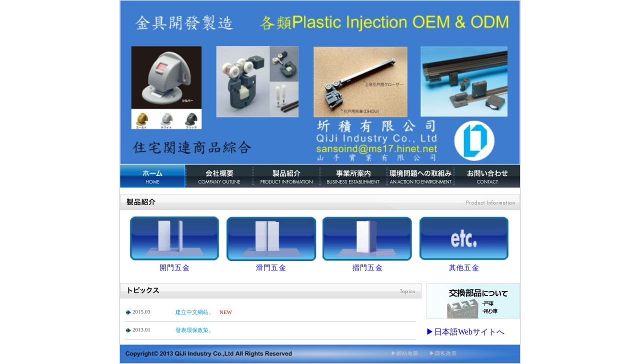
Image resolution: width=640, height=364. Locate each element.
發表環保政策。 (195, 330)
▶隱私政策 (438, 353)
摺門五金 (368, 268)
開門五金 (175, 268)
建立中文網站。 (195, 312)
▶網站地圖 (405, 353)
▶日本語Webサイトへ (465, 332)
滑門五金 (271, 268)
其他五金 (464, 268)
